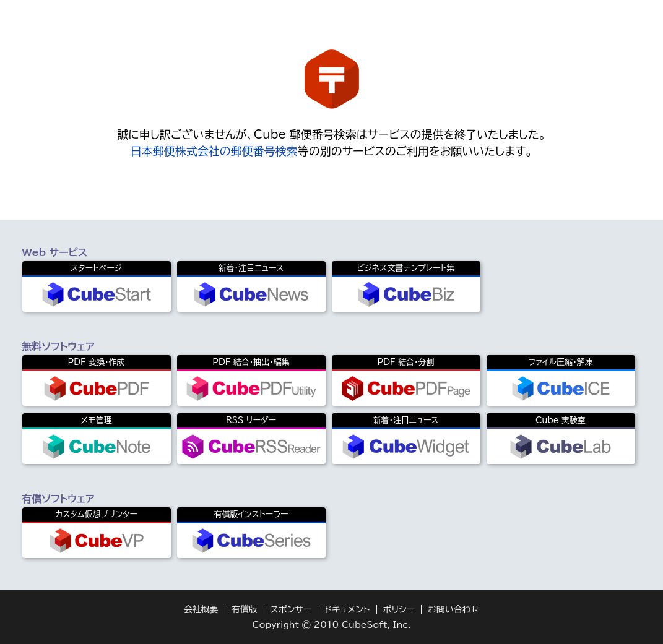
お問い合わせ (453, 609)
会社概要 (201, 609)
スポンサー (291, 609)
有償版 (245, 609)
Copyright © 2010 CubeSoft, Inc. (331, 625)
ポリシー (399, 609)
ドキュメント (347, 609)
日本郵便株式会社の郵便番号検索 (214, 151)
